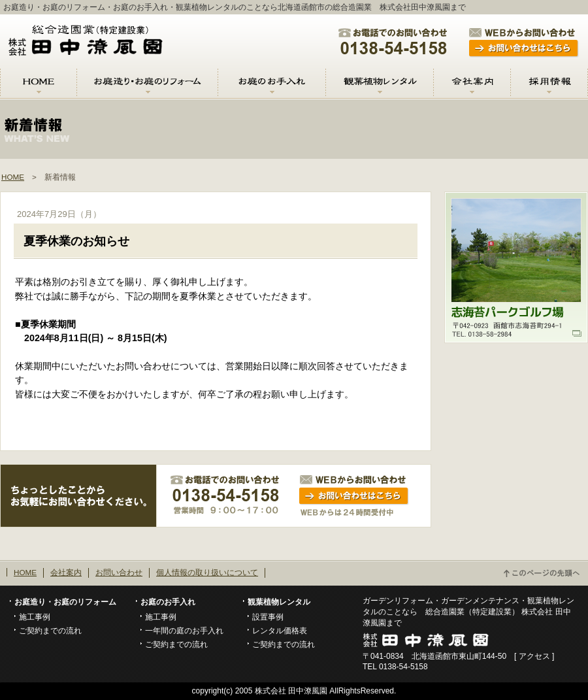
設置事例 (268, 617)
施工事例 (35, 617)
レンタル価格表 (280, 630)
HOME (13, 177)
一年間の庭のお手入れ (184, 630)
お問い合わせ (119, 572)
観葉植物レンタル (279, 602)
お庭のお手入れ (168, 602)
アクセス (534, 656)
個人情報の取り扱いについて (207, 572)
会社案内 (66, 572)
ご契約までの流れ (50, 630)
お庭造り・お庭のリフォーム (65, 602)
